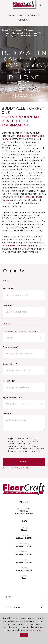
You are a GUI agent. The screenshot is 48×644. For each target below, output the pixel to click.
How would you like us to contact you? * (21, 331)
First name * (9, 288)
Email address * (10, 364)
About (19, 30)
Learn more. (35, 630)
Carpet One (7, 30)
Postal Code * (9, 381)
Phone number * (11, 347)
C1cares (30, 30)
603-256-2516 (24, 20)
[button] (36, 5)
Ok (24, 635)
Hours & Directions (24, 513)
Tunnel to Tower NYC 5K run (20, 246)
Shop (24, 597)
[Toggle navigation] (4, 5)
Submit (24, 462)
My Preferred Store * (12, 398)
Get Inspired (24, 607)
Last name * (8, 305)
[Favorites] (40, 5)
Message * (8, 413)
